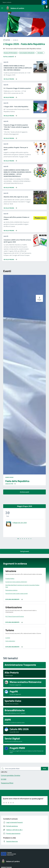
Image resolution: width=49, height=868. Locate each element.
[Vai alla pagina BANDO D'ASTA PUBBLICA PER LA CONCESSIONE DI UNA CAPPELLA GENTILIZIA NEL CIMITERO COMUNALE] (10, 78)
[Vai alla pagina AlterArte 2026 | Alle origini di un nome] (10, 207)
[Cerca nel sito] (44, 8)
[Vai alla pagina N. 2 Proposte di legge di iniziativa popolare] (10, 97)
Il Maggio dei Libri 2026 (20, 523)
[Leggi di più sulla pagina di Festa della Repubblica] (10, 484)
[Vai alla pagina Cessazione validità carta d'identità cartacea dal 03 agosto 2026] (10, 259)
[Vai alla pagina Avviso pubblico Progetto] (10, 160)
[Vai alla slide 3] (22, 539)
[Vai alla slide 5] (27, 539)
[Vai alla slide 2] (20, 539)
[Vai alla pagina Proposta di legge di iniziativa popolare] (10, 138)
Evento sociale (9, 477)
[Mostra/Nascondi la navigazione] (2, 8)
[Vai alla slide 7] (31, 539)
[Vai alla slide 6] (29, 539)
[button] (47, 7)
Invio (45, 769)
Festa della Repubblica (17, 481)
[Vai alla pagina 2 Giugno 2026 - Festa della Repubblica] (10, 115)
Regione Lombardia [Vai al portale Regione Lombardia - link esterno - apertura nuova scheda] (7, 2)
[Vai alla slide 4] (24, 539)
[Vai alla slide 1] (18, 539)
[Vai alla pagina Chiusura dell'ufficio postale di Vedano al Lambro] (10, 230)
